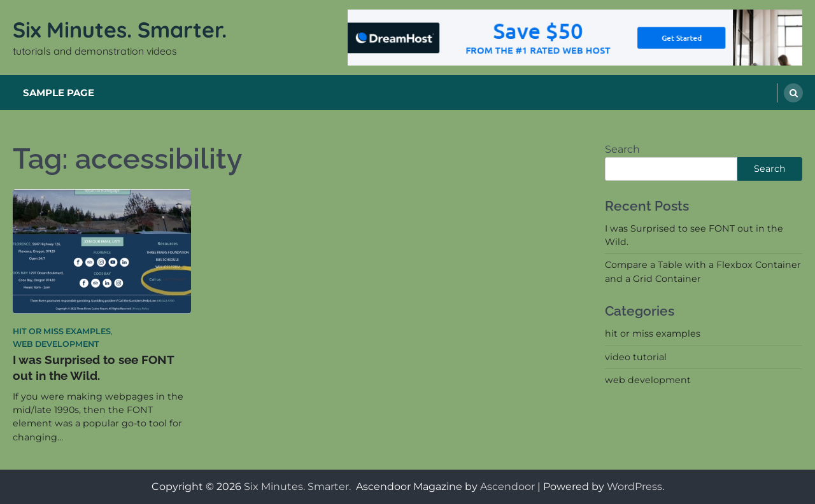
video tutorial (636, 357)
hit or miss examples (62, 331)
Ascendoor (507, 486)
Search (622, 149)
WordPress (634, 486)
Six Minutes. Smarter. (123, 29)
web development (56, 344)
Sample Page (59, 93)
